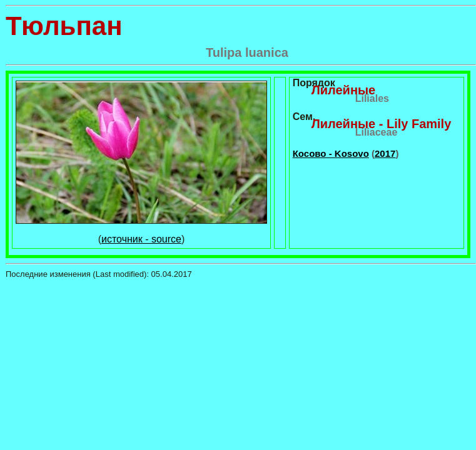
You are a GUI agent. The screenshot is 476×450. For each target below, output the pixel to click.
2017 (385, 153)
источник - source (141, 239)
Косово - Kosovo (331, 153)
